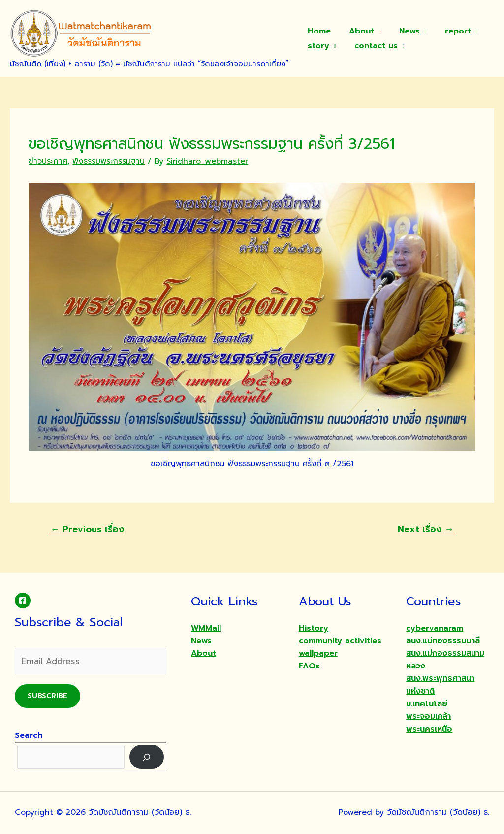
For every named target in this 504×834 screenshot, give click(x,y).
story (317, 46)
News (403, 31)
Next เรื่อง (425, 529)
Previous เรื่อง (87, 529)
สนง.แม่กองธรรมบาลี (443, 641)
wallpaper (318, 653)
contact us (372, 46)
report (449, 31)
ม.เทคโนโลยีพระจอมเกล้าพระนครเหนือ (429, 717)
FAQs (309, 666)
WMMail (206, 628)
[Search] (147, 757)
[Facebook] (23, 600)
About (358, 31)
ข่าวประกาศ (48, 161)
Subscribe (47, 696)
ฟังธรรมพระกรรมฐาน (109, 161)
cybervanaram (435, 628)
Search (29, 735)
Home (318, 31)
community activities (340, 641)
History (314, 628)
